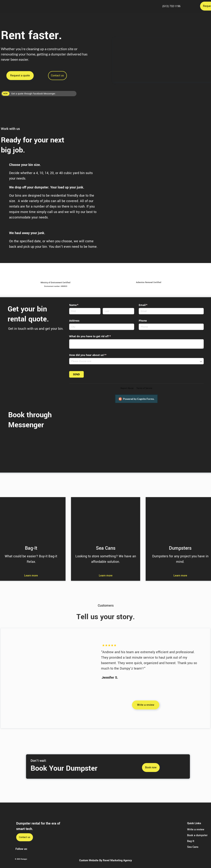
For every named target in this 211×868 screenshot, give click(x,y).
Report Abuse (127, 388)
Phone (143, 321)
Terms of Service (144, 388)
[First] (85, 311)
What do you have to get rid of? (95, 336)
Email (148, 305)
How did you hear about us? (93, 355)
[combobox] (136, 361)
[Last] (118, 311)
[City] (102, 327)
